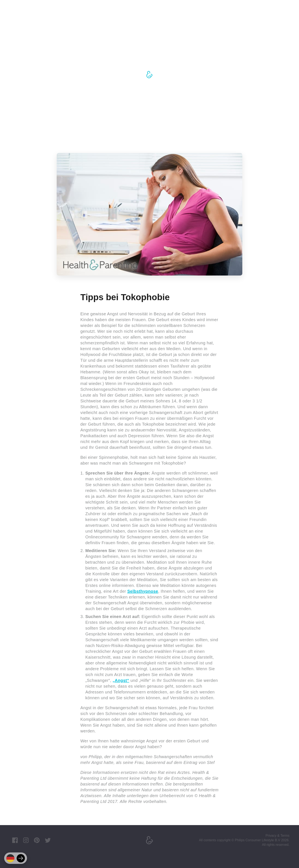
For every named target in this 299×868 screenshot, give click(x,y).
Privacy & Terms (278, 836)
